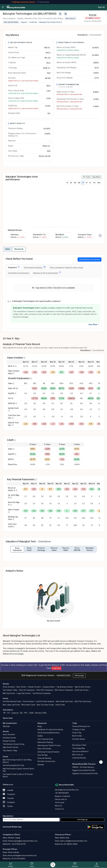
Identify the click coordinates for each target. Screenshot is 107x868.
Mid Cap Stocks (9, 693)
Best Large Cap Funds (11, 705)
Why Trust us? (78, 755)
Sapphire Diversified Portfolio (84, 770)
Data (8, 249)
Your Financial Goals (45, 739)
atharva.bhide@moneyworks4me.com (22, 855)
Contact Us (59, 809)
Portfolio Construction (46, 761)
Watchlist (6, 726)
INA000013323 (64, 675)
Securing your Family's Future (49, 745)
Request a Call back (62, 796)
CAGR (31, 713)
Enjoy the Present (44, 749)
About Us (58, 806)
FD (9, 713)
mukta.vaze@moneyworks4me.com (73, 841)
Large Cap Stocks (24, 693)
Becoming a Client (79, 745)
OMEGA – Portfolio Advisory (83, 767)
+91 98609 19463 (70, 844)
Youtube (8, 798)
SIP (4, 713)
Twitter (8, 806)
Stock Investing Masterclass (49, 733)
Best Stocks (21, 687)
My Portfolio (77, 736)
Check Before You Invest (90, 259)
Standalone (83, 35)
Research (19, 249)
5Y (90, 183)
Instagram (9, 802)
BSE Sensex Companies (64, 690)
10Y (94, 183)
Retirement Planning (45, 742)
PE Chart (87, 177)
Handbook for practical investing (50, 730)
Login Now (57, 668)
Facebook (9, 794)
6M (79, 183)
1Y (83, 183)
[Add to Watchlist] (60, 14)
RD (21, 713)
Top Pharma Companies (42, 693)
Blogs (40, 726)
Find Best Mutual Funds (12, 701)
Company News (49, 687)
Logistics (24, 22)
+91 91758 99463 (18, 859)
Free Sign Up (82, 820)
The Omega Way (79, 748)
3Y (87, 183)
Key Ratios (97, 177)
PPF (26, 713)
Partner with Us (61, 799)
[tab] (14, 268)
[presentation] (100, 235)
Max (99, 183)
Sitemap (41, 765)
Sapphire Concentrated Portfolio (85, 773)
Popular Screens (34, 687)
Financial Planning (44, 758)
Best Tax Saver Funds (45, 705)
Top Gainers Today (10, 690)
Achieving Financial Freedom (49, 752)
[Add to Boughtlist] (66, 14)
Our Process (60, 803)
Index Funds (60, 705)
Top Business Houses (65, 687)
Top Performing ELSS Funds (13, 765)
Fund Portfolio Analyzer (45, 701)
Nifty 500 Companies (45, 690)
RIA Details (79, 676)
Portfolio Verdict (79, 739)
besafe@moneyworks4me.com (67, 790)
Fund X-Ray (77, 733)
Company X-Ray (79, 730)
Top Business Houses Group (14, 744)
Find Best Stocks (9, 738)
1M (71, 183)
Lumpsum (15, 713)
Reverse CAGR (41, 713)
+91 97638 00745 (18, 844)
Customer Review (79, 758)
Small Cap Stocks (82, 690)
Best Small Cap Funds (64, 701)
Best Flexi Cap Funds (83, 701)
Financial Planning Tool (81, 726)
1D (67, 183)
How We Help (43, 755)
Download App (43, 2)
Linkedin (8, 790)
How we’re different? (80, 751)
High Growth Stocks (82, 687)
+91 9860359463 (62, 793)
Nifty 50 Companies (27, 690)
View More (94, 324)
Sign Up (101, 7)
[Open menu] (3, 7)
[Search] (53, 865)
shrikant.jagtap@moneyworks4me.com (22, 841)
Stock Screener (9, 687)
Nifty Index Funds (28, 705)
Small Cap (33, 22)
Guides (40, 736)
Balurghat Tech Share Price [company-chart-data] (51, 22)
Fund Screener (28, 701)
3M (75, 183)
